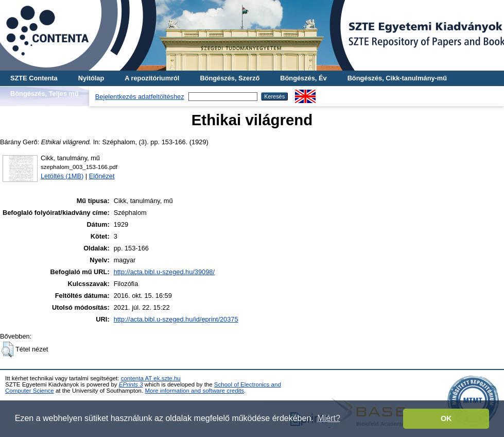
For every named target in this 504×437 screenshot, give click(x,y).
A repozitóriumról (152, 78)
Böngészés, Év (303, 78)
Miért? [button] (328, 418)
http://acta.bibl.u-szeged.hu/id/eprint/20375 (176, 319)
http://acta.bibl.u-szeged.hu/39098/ (164, 272)
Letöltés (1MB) (62, 176)
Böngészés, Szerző (230, 78)
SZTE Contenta (34, 78)
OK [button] (446, 418)
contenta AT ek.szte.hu (151, 378)
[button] (7, 349)
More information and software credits (194, 391)
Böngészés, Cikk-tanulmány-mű (397, 78)
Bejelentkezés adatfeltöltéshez (140, 97)
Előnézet (102, 176)
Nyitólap (91, 78)
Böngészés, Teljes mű (45, 94)
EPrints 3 (131, 384)
